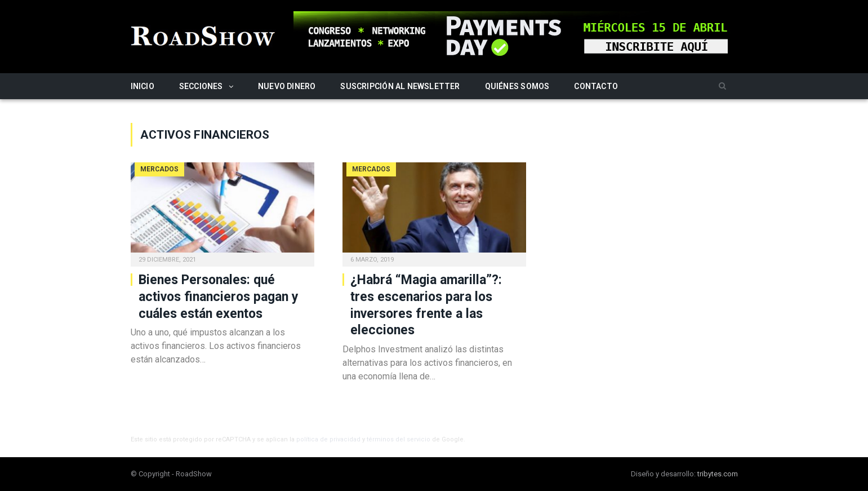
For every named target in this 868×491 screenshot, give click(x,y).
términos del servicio (399, 439)
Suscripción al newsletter (400, 86)
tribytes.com (718, 474)
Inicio (143, 86)
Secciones (201, 86)
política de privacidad (328, 439)
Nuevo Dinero (287, 86)
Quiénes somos (517, 86)
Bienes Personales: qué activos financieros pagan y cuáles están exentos (219, 297)
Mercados (159, 169)
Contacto (596, 86)
